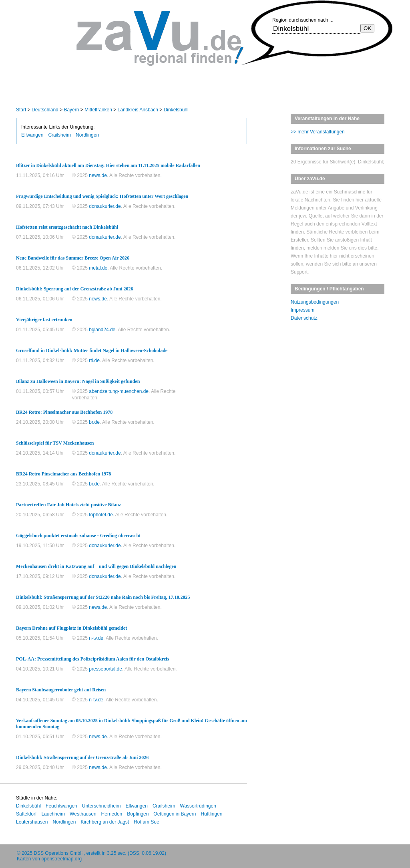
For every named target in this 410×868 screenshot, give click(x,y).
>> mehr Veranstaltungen (318, 132)
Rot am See (146, 822)
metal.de (98, 268)
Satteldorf (26, 814)
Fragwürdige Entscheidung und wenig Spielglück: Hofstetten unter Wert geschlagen (102, 196)
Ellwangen (32, 135)
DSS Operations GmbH (59, 853)
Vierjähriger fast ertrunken (44, 320)
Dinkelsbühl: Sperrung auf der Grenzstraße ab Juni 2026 (75, 289)
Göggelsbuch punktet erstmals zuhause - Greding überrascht (78, 536)
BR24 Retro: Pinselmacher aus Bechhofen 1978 (64, 412)
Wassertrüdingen (198, 806)
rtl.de (94, 360)
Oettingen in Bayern (175, 814)
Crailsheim (59, 135)
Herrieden (112, 814)
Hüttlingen (211, 814)
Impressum (302, 310)
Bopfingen (138, 814)
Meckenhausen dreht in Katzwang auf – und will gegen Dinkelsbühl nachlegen (96, 566)
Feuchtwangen (61, 806)
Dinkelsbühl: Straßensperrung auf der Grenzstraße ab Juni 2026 (82, 757)
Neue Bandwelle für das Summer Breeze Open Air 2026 (73, 258)
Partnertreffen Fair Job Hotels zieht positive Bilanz (68, 505)
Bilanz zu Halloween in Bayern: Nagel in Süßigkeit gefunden (78, 381)
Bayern (71, 110)
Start (21, 110)
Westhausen (83, 814)
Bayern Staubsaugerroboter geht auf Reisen (61, 690)
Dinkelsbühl (176, 110)
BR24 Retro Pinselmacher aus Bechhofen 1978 (63, 474)
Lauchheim (53, 814)
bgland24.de (102, 330)
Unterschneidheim (101, 806)
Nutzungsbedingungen (315, 302)
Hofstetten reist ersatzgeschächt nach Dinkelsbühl (67, 227)
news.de (98, 175)
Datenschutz (304, 318)
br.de (94, 422)
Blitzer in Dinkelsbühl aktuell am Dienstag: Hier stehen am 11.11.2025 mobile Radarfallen (108, 165)
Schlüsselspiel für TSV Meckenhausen (55, 443)
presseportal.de (106, 669)
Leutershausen (32, 822)
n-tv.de (96, 638)
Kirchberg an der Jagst (105, 822)
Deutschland (45, 110)
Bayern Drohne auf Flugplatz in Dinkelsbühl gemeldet (71, 628)
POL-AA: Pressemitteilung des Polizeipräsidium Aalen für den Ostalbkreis (92, 659)
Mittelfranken (98, 110)
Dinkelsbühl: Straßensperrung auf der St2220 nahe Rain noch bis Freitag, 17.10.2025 (103, 597)
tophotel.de (101, 515)
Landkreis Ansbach (138, 110)
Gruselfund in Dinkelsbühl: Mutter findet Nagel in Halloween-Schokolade (92, 350)
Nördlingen (87, 135)
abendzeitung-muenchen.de (119, 391)
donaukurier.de (105, 206)
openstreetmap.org (61, 859)
